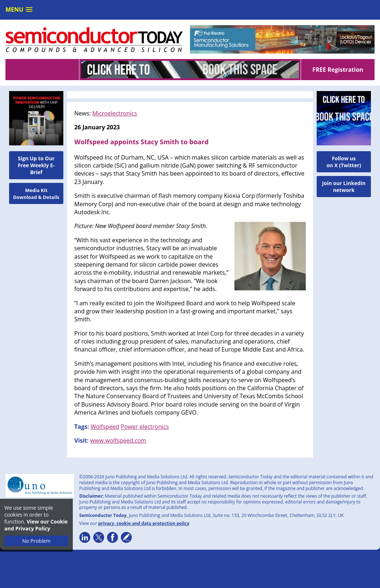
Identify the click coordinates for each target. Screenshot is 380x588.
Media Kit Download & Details (36, 194)
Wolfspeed (105, 427)
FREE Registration (338, 70)
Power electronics (145, 427)
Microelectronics (114, 113)
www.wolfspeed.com (118, 440)
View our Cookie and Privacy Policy (36, 525)
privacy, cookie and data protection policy (144, 523)
